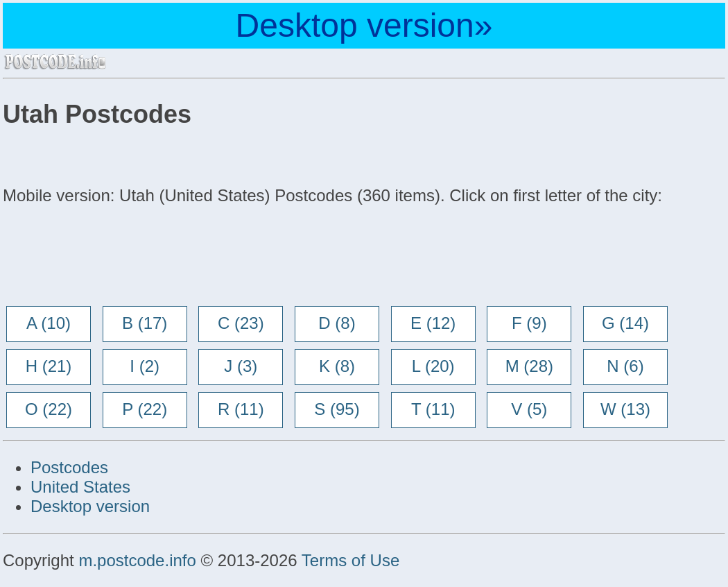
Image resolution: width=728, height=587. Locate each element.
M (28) (529, 366)
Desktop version (90, 506)
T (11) (433, 409)
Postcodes (69, 467)
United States (80, 487)
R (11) (241, 409)
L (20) (433, 366)
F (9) (529, 323)
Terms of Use (350, 560)
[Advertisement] (114, 257)
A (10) (49, 323)
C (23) (241, 323)
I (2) (145, 366)
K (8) (337, 366)
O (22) (49, 409)
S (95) (337, 409)
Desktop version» (364, 25)
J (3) (241, 366)
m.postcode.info (137, 560)
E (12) (433, 323)
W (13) (625, 409)
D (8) (337, 323)
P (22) (145, 409)
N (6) (625, 366)
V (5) (529, 409)
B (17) (145, 323)
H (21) (49, 366)
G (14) (625, 323)
